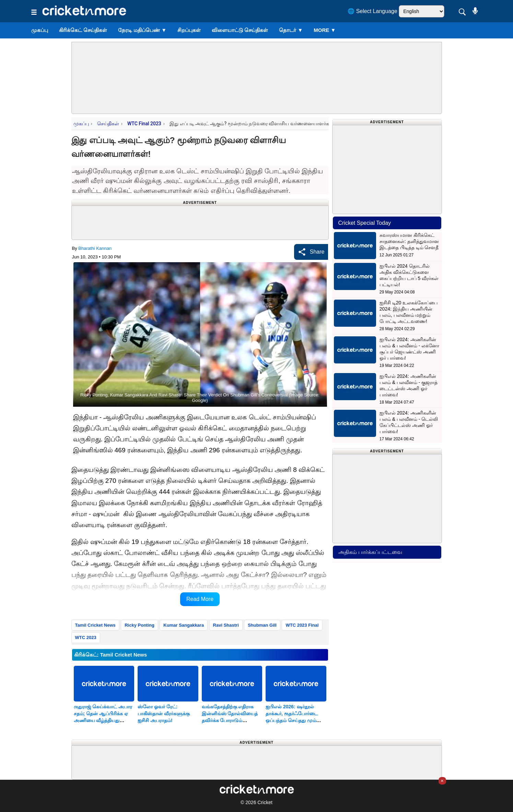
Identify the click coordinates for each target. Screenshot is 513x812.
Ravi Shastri (226, 625)
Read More (200, 599)
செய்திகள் (108, 124)
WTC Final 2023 (144, 124)
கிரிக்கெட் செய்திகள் (83, 30)
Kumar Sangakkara (184, 625)
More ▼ (325, 30)
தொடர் (291, 30)
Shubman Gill (262, 625)
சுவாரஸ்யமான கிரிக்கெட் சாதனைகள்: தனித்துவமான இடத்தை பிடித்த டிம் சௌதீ (409, 241)
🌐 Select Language (372, 11)
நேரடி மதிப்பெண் (142, 30)
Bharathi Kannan (95, 248)
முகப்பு (40, 30)
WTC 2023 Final (302, 625)
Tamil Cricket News (95, 625)
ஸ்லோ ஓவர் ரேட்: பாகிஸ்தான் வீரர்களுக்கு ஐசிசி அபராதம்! (164, 714)
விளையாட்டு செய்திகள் (240, 30)
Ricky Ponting (139, 625)
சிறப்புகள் (189, 30)
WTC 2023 (86, 637)
